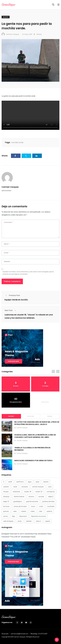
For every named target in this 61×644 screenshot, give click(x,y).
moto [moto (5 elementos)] (41, 506)
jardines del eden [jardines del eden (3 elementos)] (48, 501)
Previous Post (12, 295)
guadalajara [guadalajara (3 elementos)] (18, 501)
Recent (11, 416)
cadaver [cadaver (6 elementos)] (6, 487)
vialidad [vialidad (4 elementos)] (29, 521)
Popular (31, 416)
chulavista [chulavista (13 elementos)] (16, 492)
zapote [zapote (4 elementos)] (48, 521)
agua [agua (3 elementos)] (30, 482)
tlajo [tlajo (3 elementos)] (14, 516)
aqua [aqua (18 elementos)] (37, 482)
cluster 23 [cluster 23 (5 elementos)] (39, 492)
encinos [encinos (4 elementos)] (31, 497)
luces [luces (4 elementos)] (33, 506)
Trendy (50, 416)
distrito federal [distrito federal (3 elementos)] (19, 497)
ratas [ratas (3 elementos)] (15, 511)
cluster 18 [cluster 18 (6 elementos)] (28, 492)
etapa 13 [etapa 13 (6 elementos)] (6, 501)
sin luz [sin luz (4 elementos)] (5, 516)
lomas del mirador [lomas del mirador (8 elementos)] (20, 506)
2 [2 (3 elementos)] (4, 482)
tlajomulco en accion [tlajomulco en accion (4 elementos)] (39, 516)
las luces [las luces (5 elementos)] (6, 506)
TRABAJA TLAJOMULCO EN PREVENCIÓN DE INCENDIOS (32, 449)
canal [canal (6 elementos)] (15, 487)
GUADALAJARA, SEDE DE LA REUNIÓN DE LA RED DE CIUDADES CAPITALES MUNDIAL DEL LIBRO (35, 436)
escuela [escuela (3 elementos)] (41, 497)
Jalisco (6, 17)
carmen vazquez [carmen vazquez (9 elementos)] (38, 487)
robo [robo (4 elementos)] (41, 511)
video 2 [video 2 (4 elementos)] (38, 521)
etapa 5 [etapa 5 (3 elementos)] (51, 497)
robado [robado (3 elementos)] (24, 511)
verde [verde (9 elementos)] (20, 521)
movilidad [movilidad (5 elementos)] (51, 506)
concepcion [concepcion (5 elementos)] (51, 492)
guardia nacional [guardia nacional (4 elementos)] (32, 501)
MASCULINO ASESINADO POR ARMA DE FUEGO (33, 461)
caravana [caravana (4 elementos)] (25, 487)
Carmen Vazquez (10, 187)
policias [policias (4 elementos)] (6, 511)
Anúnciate (5, 634)
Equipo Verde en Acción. (16, 300)
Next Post (11, 310)
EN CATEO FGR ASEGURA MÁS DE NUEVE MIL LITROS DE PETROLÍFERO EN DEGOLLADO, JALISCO (37, 423)
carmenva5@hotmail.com (19, 634)
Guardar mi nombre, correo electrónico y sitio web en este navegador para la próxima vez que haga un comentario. (28, 273)
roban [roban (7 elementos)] (33, 511)
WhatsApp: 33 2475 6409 (39, 634)
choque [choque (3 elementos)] (6, 492)
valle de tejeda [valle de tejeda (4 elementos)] (8, 521)
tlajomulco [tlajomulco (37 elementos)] (23, 516)
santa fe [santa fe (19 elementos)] (49, 511)
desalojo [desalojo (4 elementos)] (6, 497)
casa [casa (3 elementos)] (50, 487)
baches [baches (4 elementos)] (46, 482)
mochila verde (17, 142)
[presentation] (53, 371)
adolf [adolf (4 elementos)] (10, 482)
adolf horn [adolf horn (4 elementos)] (20, 482)
